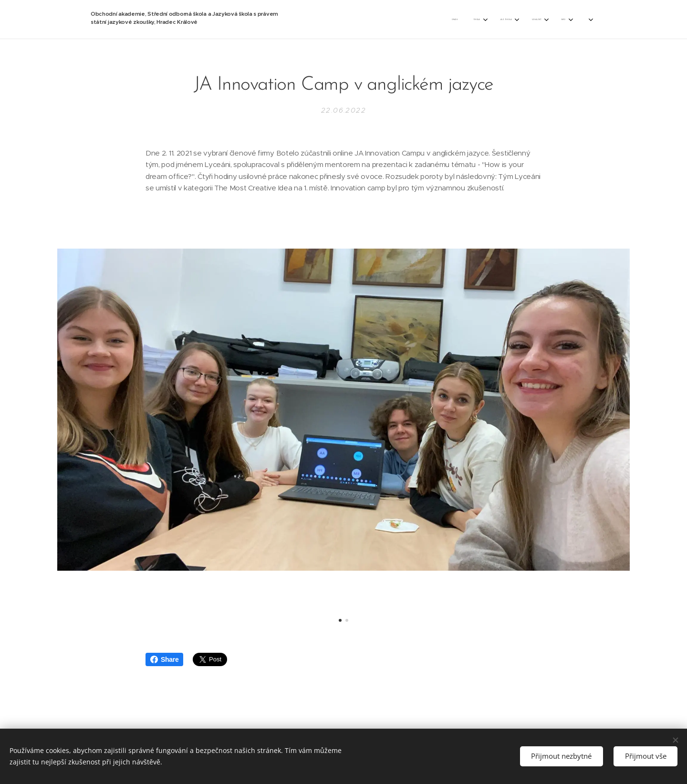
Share (164, 659)
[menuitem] (382, 20)
